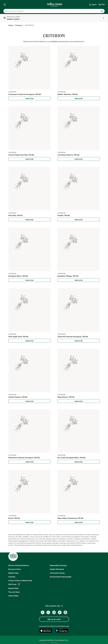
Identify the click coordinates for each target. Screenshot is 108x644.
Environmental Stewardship (61, 577)
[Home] (11, 25)
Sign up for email (54, 619)
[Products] (19, 25)
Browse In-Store (15, 569)
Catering (12, 577)
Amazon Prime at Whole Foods (20, 580)
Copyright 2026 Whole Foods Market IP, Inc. (54, 640)
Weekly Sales (13, 573)
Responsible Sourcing (58, 565)
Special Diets (13, 588)
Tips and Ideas (14, 592)
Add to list (29, 98)
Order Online (13, 596)
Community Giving (57, 573)
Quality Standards (57, 569)
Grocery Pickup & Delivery (19, 565)
